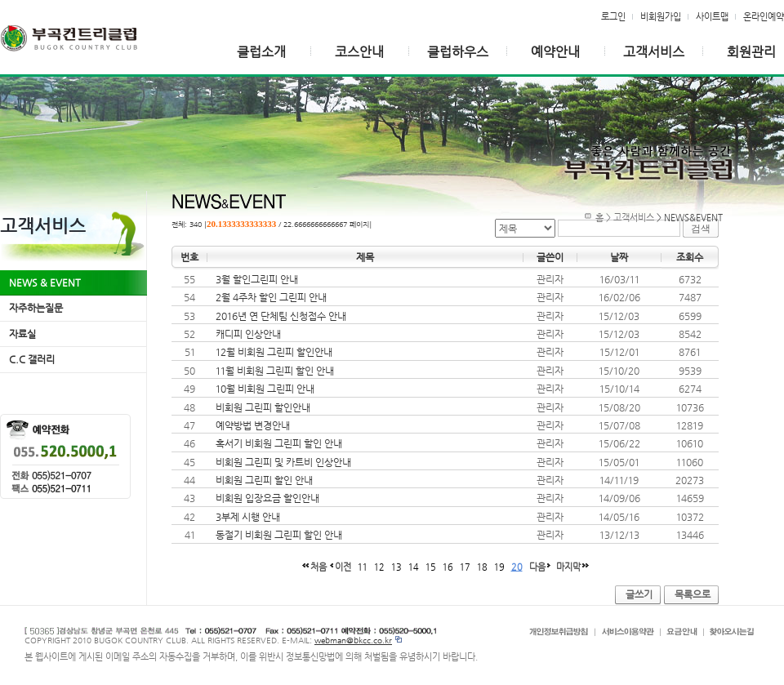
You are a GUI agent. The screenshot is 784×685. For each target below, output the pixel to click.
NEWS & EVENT (45, 282)
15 (431, 567)
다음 (537, 567)
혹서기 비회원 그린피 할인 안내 (279, 443)
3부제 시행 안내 (248, 517)
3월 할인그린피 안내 (257, 279)
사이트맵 (712, 16)
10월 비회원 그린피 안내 (265, 389)
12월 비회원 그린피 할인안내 (274, 352)
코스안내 (359, 52)
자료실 (22, 334)
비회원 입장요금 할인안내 (267, 498)
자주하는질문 (36, 308)
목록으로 (693, 594)
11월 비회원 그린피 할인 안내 (275, 371)
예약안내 (555, 52)
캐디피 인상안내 (248, 334)
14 (414, 567)
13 (396, 567)
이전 (343, 567)
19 (499, 567)
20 (517, 567)
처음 (318, 567)
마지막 (568, 567)
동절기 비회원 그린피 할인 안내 (279, 535)
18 (482, 567)
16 (448, 567)
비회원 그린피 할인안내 (263, 407)
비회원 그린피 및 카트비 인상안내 (283, 462)
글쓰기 (639, 594)
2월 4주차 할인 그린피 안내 (271, 297)
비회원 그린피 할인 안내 (264, 480)
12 (379, 567)
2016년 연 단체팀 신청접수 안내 (281, 316)
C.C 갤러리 (32, 359)
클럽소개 (261, 52)
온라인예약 (764, 16)
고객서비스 (654, 52)
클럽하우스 (458, 52)
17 (465, 567)
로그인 (613, 16)
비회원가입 (661, 16)
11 (363, 567)
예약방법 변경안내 (253, 425)
